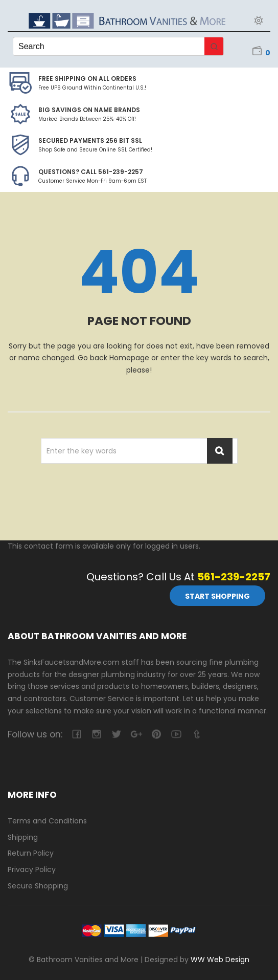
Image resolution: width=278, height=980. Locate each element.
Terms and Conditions (47, 821)
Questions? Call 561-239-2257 (91, 172)
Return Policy (31, 853)
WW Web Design (220, 960)
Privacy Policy (32, 869)
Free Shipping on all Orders (87, 79)
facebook (76, 734)
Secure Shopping (38, 886)
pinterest (156, 734)
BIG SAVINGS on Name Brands (89, 110)
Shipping (23, 837)
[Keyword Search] (109, 46)
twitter (116, 734)
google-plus (136, 734)
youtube (176, 734)
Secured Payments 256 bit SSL (90, 140)
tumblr (196, 734)
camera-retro (96, 734)
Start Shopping (217, 596)
